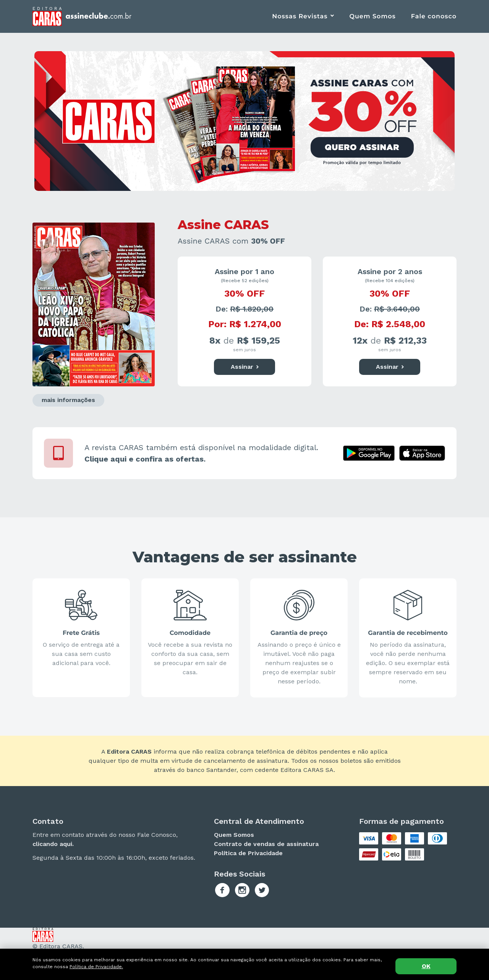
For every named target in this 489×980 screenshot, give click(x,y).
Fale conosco (434, 17)
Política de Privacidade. (96, 967)
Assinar (245, 367)
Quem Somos (372, 17)
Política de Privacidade (248, 853)
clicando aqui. (53, 844)
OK (426, 966)
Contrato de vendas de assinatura (266, 844)
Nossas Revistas (300, 17)
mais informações (68, 400)
